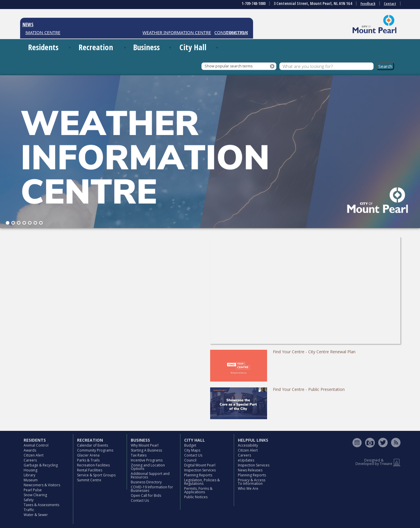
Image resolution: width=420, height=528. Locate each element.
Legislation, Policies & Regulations (202, 482)
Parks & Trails (88, 460)
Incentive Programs (147, 460)
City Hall (193, 47)
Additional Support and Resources (150, 475)
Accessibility (248, 445)
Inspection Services (200, 470)
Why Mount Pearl (145, 445)
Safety (29, 500)
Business (146, 47)
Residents (43, 47)
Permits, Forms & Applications (198, 490)
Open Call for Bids (146, 495)
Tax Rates (139, 455)
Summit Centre (89, 480)
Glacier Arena (88, 455)
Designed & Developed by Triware (374, 462)
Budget (190, 445)
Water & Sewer (36, 515)
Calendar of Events (93, 445)
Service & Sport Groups (96, 475)
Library (29, 475)
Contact (390, 4)
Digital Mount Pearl (200, 465)
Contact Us (140, 500)
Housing (31, 470)
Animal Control (36, 445)
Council (190, 460)
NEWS (28, 25)
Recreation (96, 47)
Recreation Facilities (93, 465)
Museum (31, 480)
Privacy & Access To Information (252, 482)
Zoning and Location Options (148, 467)
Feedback (368, 4)
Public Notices (196, 497)
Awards (30, 450)
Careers (30, 460)
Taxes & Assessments (41, 505)
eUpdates (246, 460)
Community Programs (95, 450)
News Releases (250, 470)
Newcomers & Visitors (42, 485)
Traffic (29, 510)
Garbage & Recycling (41, 465)
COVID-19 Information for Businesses (152, 489)
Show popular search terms (229, 66)
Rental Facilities (90, 470)
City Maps (192, 450)
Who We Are (248, 488)
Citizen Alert (34, 455)
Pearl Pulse (33, 490)
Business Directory (146, 482)
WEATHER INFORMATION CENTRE (179, 32)
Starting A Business (146, 450)
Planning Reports (198, 475)
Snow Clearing (35, 495)
